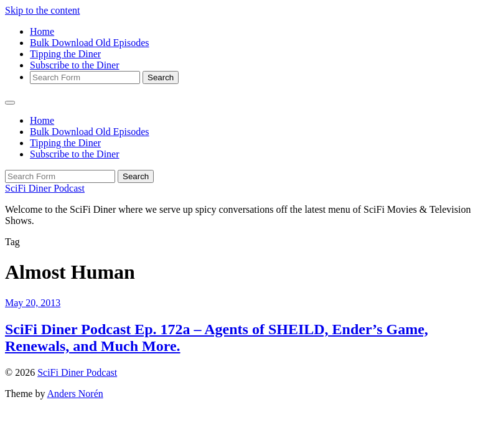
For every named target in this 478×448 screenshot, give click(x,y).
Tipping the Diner (65, 54)
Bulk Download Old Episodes (90, 43)
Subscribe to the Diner (75, 65)
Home (42, 31)
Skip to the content (42, 10)
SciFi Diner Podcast (45, 188)
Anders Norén (75, 394)
